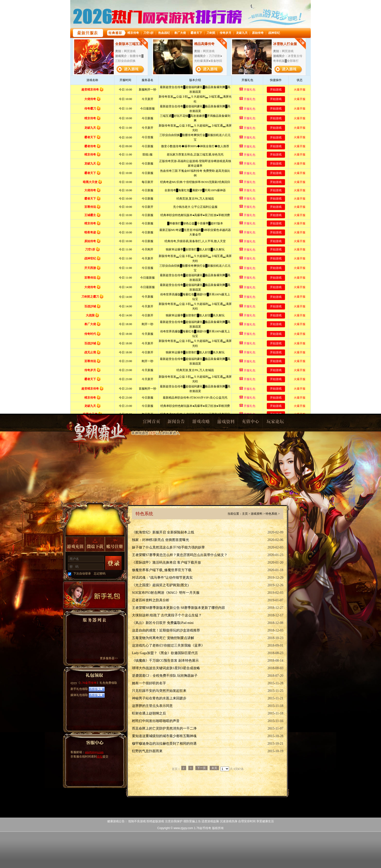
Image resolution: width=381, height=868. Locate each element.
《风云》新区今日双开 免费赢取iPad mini (163, 623)
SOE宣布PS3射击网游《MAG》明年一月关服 (166, 593)
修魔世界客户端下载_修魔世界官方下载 (162, 570)
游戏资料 (225, 423)
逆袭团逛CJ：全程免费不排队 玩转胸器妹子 (165, 676)
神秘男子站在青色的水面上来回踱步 (159, 698)
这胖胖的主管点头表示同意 (152, 706)
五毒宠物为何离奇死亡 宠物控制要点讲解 (163, 638)
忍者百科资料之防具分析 (151, 600)
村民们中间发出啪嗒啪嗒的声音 (156, 721)
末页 (214, 768)
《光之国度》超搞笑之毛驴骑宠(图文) (160, 585)
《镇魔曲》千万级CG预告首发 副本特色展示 (165, 661)
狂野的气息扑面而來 (147, 751)
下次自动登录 (82, 574)
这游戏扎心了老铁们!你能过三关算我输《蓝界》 (168, 645)
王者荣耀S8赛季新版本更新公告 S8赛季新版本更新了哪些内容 (178, 608)
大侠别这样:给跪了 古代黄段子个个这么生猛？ (167, 615)
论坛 (100, 757)
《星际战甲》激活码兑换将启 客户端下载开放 (166, 562)
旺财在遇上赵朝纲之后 (149, 713)
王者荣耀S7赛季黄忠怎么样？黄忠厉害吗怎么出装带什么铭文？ (180, 555)
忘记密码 (100, 574)
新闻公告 (176, 423)
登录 (113, 563)
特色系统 (271, 514)
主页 (245, 514)
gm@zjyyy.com (94, 752)
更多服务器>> (109, 658)
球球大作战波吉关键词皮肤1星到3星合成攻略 (166, 668)
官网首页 (151, 423)
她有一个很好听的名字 (149, 683)
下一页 (201, 768)
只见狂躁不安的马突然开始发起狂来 (159, 691)
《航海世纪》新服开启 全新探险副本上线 (163, 532)
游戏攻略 (201, 423)
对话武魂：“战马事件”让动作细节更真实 (162, 578)
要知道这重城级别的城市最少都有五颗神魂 (164, 736)
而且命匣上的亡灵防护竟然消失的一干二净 (164, 728)
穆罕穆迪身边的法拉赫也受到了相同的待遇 (164, 744)
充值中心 (250, 423)
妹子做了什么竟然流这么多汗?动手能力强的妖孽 (168, 547)
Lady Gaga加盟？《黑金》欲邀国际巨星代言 (165, 653)
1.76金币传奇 (99, 437)
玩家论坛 (275, 423)
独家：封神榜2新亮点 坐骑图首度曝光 (160, 540)
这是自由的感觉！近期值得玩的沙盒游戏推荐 (166, 630)
